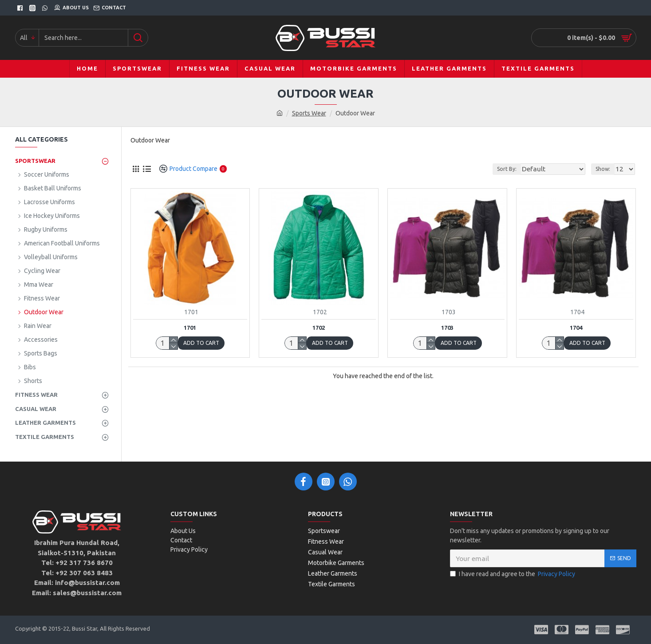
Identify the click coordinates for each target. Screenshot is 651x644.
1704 (576, 328)
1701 (190, 328)
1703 (447, 328)
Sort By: (521, 169)
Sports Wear (309, 113)
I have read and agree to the (513, 574)
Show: (606, 169)
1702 (319, 328)
